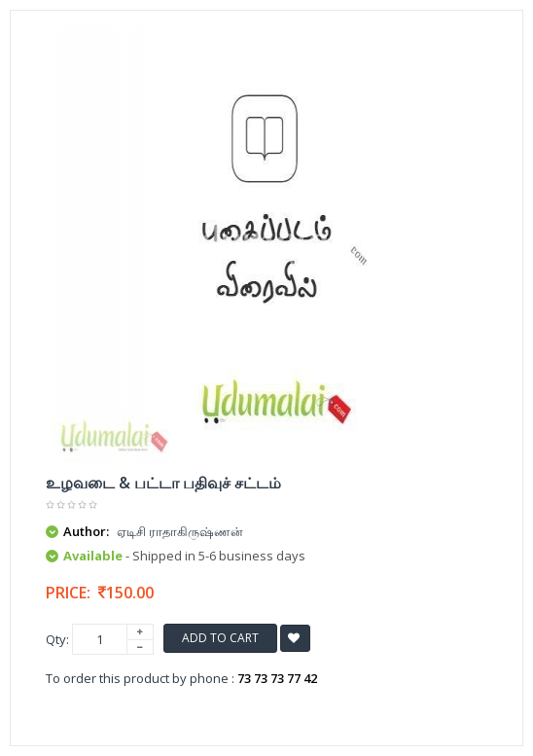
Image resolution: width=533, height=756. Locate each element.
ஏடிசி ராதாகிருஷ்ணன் (180, 531)
